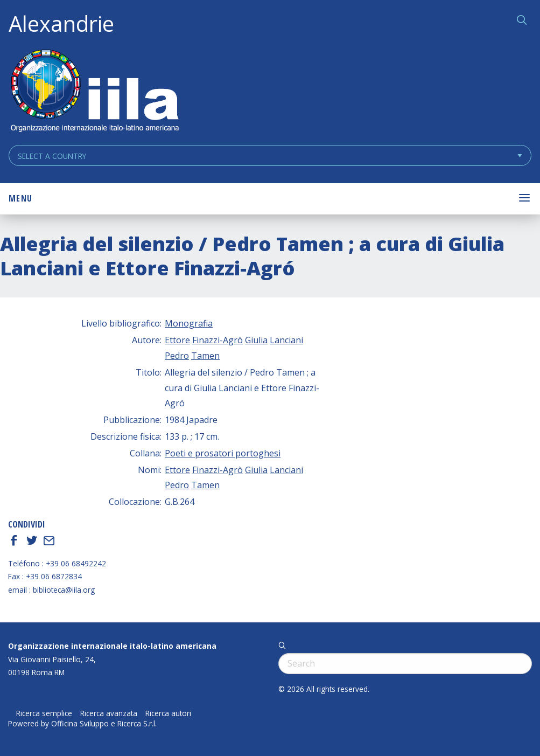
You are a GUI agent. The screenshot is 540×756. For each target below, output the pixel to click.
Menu (20, 198)
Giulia (256, 340)
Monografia (189, 323)
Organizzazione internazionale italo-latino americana (112, 646)
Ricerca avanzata (109, 713)
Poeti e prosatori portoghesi (223, 453)
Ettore (177, 340)
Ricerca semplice (44, 713)
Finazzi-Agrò (218, 340)
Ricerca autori (168, 713)
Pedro (177, 356)
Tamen (205, 356)
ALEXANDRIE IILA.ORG (94, 92)
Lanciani (286, 340)
